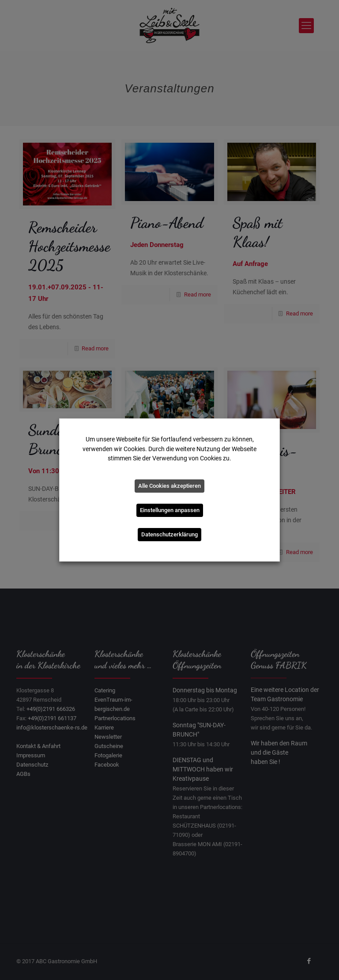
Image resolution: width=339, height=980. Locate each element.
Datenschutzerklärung (169, 534)
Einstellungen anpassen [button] (170, 510)
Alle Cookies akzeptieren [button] (169, 486)
